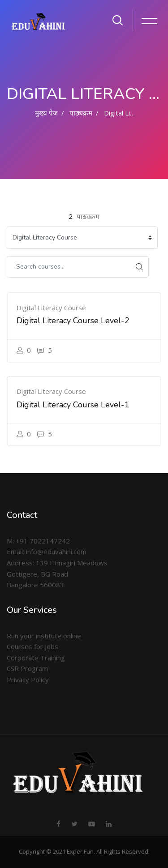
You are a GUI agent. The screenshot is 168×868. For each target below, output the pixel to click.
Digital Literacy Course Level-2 (73, 321)
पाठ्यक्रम (81, 113)
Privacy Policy (28, 680)
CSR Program (27, 668)
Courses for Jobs (32, 646)
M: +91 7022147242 (38, 541)
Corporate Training (36, 658)
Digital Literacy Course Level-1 (73, 405)
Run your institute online (44, 636)
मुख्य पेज (46, 113)
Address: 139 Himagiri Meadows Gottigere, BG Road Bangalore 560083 (57, 574)
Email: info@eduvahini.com (47, 552)
